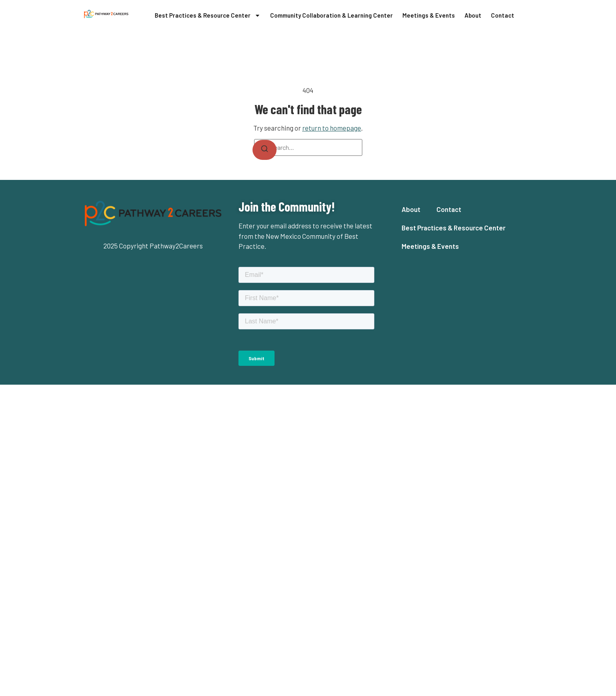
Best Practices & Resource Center (208, 15)
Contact (503, 15)
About (473, 15)
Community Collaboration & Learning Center (331, 15)
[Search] (265, 150)
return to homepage (332, 128)
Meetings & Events (429, 15)
